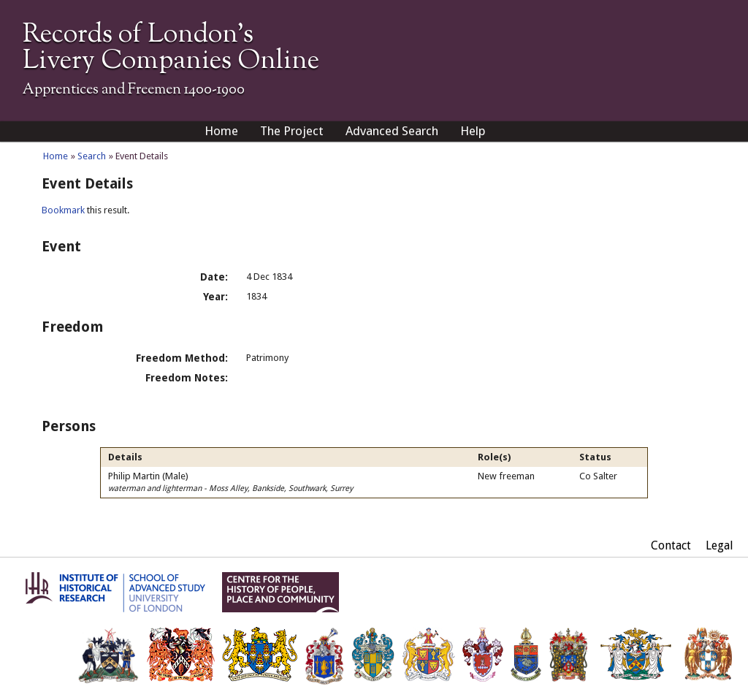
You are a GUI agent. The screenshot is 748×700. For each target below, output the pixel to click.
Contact (671, 545)
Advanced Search (392, 131)
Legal (720, 545)
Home (221, 131)
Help (473, 131)
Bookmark (63, 210)
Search (92, 156)
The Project (292, 131)
